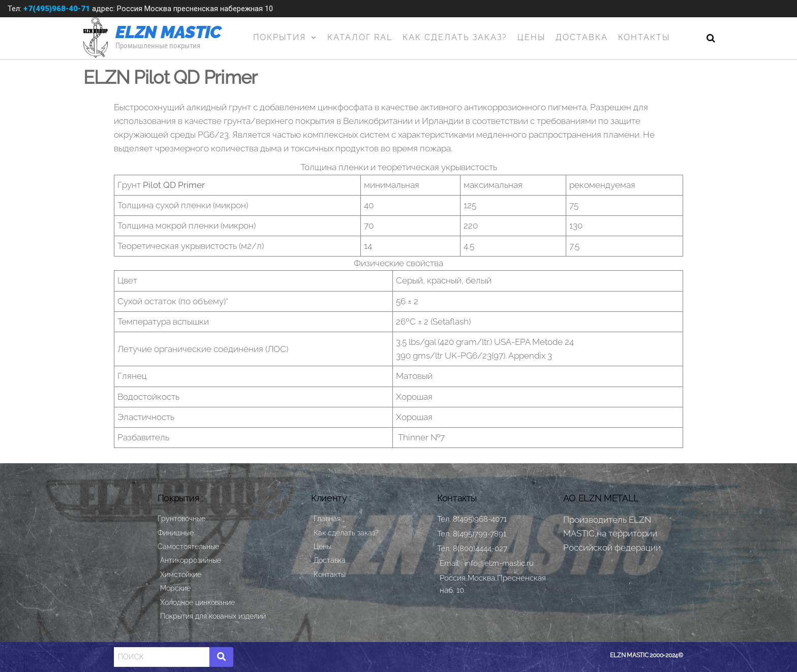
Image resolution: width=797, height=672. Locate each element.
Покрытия (280, 37)
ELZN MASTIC (168, 32)
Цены (531, 37)
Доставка (582, 37)
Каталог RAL (360, 37)
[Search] (162, 657)
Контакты (644, 37)
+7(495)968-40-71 (57, 9)
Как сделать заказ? (455, 37)
